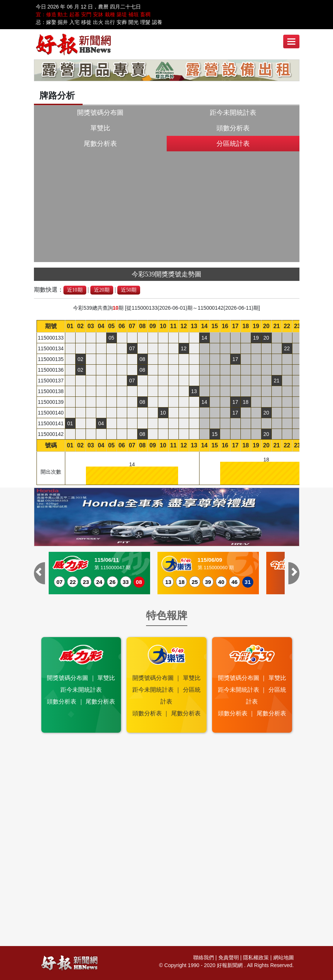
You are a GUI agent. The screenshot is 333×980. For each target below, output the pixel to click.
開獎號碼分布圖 (100, 113)
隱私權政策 (256, 957)
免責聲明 (229, 957)
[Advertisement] (167, 207)
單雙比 (100, 128)
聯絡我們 (204, 957)
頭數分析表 (233, 128)
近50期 (129, 290)
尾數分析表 (100, 144)
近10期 (75, 290)
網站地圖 (284, 957)
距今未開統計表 (233, 113)
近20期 (102, 290)
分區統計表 (233, 144)
